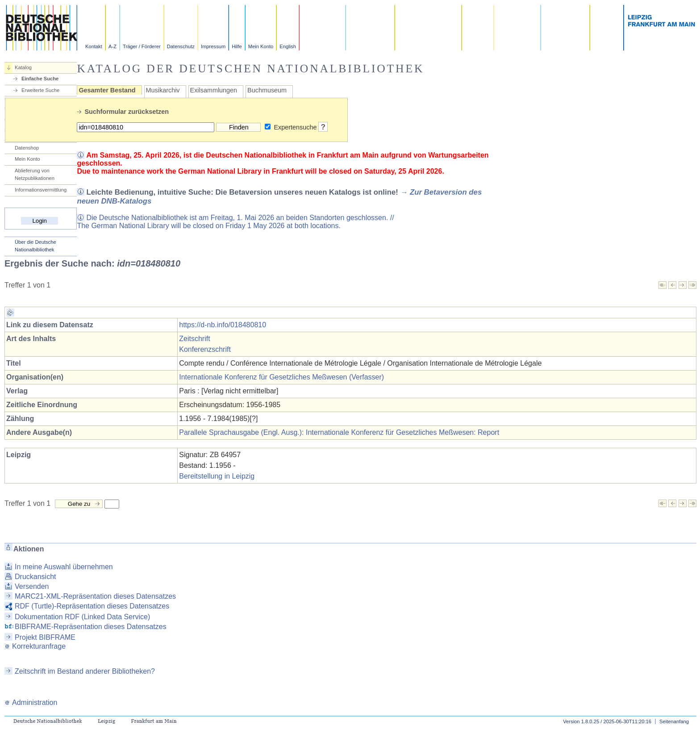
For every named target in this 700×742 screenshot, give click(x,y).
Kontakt (94, 46)
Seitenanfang (674, 721)
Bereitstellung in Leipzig (217, 476)
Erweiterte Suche (40, 90)
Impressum (213, 46)
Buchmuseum (267, 90)
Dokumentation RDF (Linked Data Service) (82, 617)
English (288, 46)
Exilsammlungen (214, 90)
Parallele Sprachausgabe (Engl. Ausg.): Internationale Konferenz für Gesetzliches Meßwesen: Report (339, 432)
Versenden (32, 586)
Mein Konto (261, 46)
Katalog (23, 67)
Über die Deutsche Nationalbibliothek (35, 246)
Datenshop (27, 148)
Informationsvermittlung (41, 190)
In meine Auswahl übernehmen (64, 567)
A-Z (112, 46)
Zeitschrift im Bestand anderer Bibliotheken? (85, 671)
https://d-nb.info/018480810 (223, 325)
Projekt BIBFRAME (45, 637)
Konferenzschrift (205, 349)
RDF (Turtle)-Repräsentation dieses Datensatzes (92, 606)
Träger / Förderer (142, 46)
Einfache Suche (40, 79)
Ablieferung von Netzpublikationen (35, 174)
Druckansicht (35, 577)
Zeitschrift (194, 339)
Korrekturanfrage (35, 646)
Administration (31, 702)
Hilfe (237, 46)
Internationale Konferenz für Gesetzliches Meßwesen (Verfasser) (281, 377)
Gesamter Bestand (107, 90)
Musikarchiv (163, 90)
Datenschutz (181, 46)
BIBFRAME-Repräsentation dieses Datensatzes (91, 627)
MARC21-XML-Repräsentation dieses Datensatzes (95, 596)
